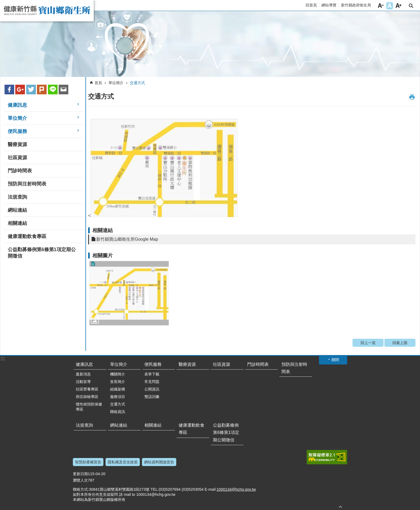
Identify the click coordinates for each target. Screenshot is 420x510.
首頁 (98, 83)
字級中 (390, 6)
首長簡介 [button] (118, 382)
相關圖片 (103, 256)
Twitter (31, 90)
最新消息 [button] (83, 374)
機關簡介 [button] (118, 374)
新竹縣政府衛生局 (356, 5)
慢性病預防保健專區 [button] (89, 407)
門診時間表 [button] (20, 171)
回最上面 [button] (340, 507)
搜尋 (411, 6)
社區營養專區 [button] (87, 389)
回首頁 (311, 5)
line (53, 90)
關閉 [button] (335, 360)
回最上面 (400, 343)
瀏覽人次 (80, 480)
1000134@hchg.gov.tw (236, 489)
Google (20, 90)
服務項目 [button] (118, 397)
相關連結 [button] (17, 223)
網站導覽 (329, 5)
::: (96, 3)
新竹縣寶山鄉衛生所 (47, 11)
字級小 (381, 6)
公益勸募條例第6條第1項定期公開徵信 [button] (42, 253)
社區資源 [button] (17, 158)
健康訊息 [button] (17, 105)
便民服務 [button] (17, 131)
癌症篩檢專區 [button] (87, 397)
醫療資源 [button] (17, 144)
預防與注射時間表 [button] (27, 184)
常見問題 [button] (152, 382)
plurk (42, 90)
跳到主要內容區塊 (3, 3)
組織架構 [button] (118, 389)
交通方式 (137, 83)
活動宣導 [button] (83, 382)
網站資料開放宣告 (159, 462)
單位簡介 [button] (17, 118)
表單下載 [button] (152, 374)
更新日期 (80, 474)
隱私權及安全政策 (123, 462)
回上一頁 (368, 343)
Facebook (9, 90)
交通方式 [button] (118, 404)
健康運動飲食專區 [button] (27, 236)
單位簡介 (116, 83)
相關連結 (103, 230)
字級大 (398, 6)
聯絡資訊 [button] (118, 412)
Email (63, 90)
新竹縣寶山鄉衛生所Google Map (127, 239)
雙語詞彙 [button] (152, 397)
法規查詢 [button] (17, 197)
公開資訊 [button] (152, 389)
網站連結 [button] (17, 210)
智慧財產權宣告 (88, 462)
